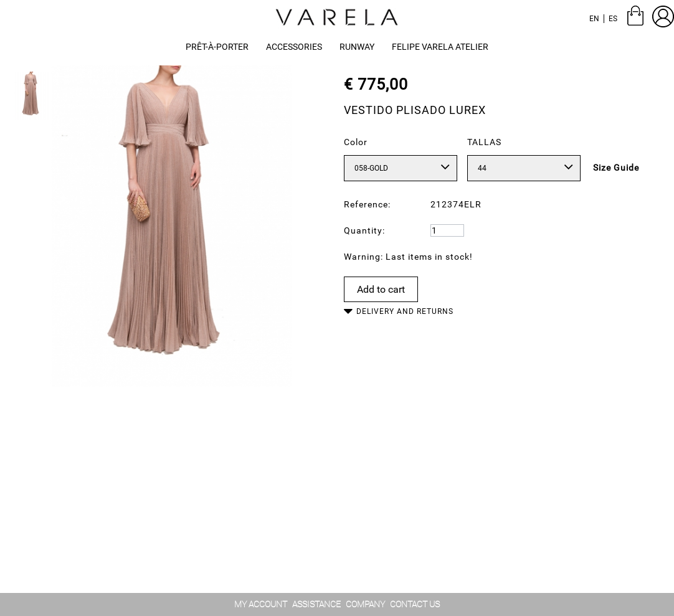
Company (365, 604)
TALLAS (484, 142)
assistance (316, 604)
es (613, 19)
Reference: (367, 204)
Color (356, 142)
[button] (357, 47)
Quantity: (364, 230)
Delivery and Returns (405, 311)
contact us (415, 604)
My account (261, 604)
